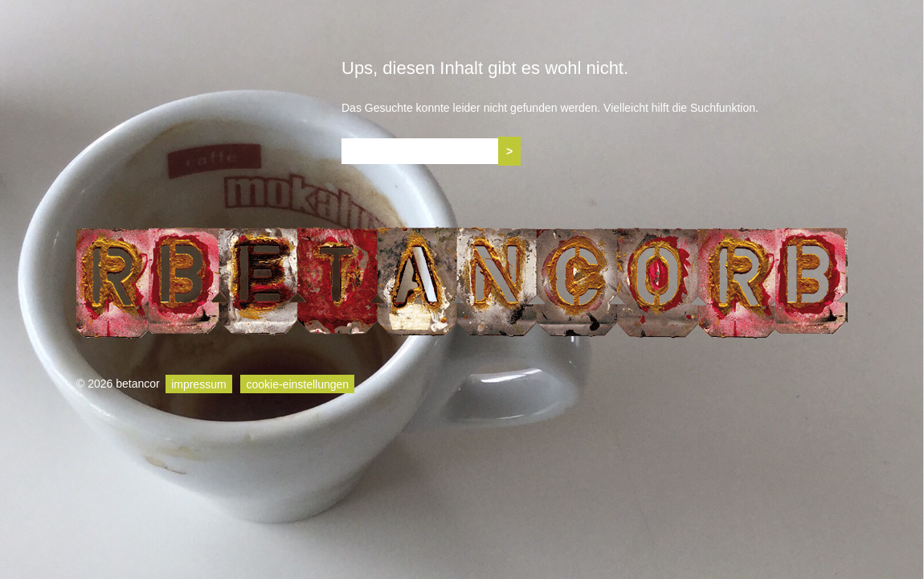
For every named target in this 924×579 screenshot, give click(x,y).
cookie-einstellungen (297, 384)
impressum (198, 384)
